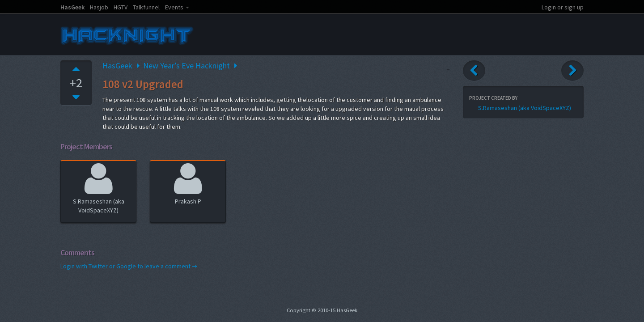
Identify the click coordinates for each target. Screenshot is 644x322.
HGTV (121, 7)
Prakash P (188, 183)
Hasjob (99, 7)
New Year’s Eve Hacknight (186, 66)
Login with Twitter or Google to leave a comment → (129, 266)
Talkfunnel (146, 7)
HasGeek (72, 7)
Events (174, 7)
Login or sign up (563, 7)
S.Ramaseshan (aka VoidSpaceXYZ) (99, 187)
